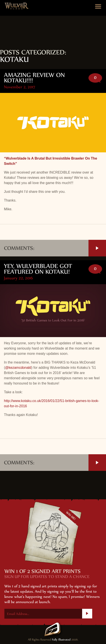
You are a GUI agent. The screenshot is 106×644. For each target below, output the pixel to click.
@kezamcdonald (18, 368)
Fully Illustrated (61, 640)
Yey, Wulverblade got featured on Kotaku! (38, 269)
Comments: (55, 248)
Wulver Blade (16, 6)
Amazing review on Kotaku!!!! (34, 78)
